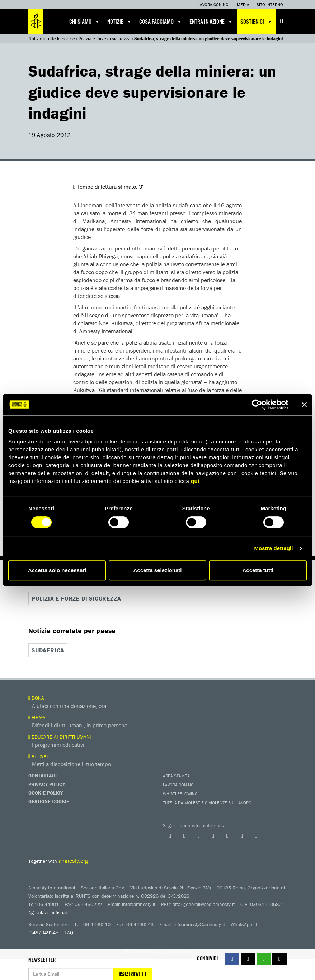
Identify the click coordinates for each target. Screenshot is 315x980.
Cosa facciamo (161, 22)
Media (243, 4)
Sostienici (257, 22)
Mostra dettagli (273, 548)
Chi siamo (85, 22)
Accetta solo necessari (57, 570)
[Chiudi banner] (304, 405)
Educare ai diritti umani (60, 737)
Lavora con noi (214, 4)
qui (195, 481)
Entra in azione (211, 22)
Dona (36, 698)
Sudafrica (48, 650)
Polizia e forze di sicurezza (105, 39)
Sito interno (270, 4)
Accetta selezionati (157, 570)
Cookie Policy (46, 793)
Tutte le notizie (60, 39)
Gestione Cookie (49, 801)
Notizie (120, 22)
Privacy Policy (47, 784)
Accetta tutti (258, 570)
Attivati (39, 756)
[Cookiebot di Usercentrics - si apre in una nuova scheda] (257, 405)
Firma (37, 717)
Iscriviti (133, 974)
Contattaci (43, 776)
